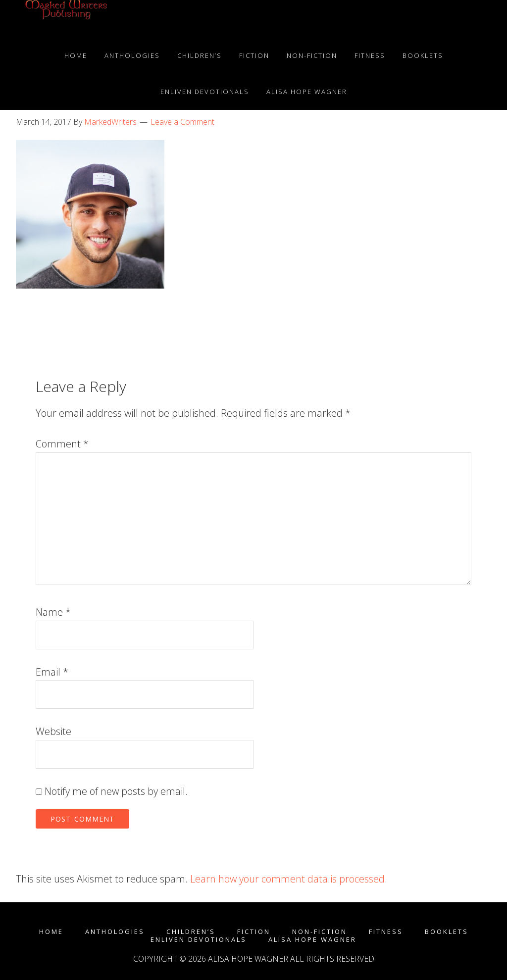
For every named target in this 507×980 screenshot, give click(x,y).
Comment (62, 444)
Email (52, 672)
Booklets (447, 932)
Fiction (254, 932)
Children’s (191, 932)
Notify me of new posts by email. (116, 791)
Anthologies (115, 932)
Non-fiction (320, 932)
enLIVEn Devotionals (199, 940)
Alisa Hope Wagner (312, 940)
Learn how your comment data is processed (287, 879)
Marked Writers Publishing (65, 19)
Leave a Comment (182, 122)
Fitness (386, 932)
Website (53, 731)
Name (53, 612)
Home (51, 932)
